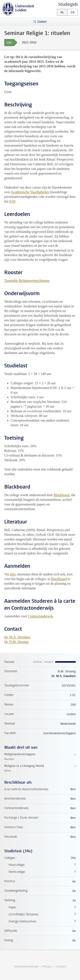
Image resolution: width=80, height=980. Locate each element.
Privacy (47, 967)
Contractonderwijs (41, 616)
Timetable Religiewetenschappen (27, 281)
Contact (61, 967)
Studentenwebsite (26, 967)
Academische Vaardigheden (30, 192)
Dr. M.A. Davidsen (17, 637)
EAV (12, 201)
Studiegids (68, 4)
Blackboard (62, 495)
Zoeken (42, 22)
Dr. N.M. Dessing (16, 642)
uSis (13, 574)
